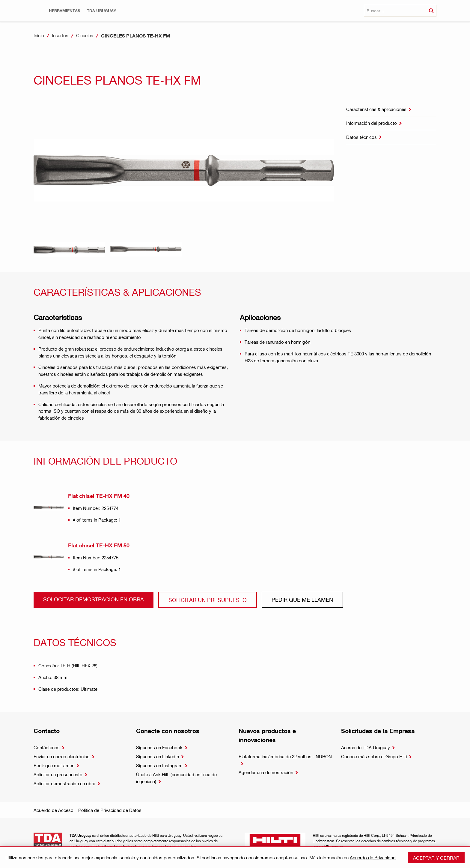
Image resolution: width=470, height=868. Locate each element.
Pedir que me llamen (302, 599)
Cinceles (85, 35)
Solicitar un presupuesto (208, 600)
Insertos (60, 35)
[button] (64, 11)
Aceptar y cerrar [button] (436, 858)
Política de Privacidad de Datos (110, 810)
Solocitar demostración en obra (94, 599)
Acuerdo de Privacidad (373, 858)
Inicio (39, 35)
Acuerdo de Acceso (54, 810)
